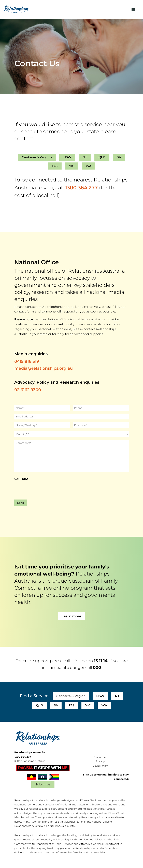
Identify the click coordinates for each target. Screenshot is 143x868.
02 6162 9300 (28, 390)
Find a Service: (35, 696)
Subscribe (43, 784)
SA (119, 157)
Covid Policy (100, 766)
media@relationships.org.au (44, 368)
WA (89, 166)
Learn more (71, 616)
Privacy (100, 761)
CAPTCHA (21, 479)
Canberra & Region (71, 696)
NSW (67, 157)
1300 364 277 (81, 188)
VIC (72, 166)
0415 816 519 (27, 361)
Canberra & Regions (37, 157)
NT (85, 157)
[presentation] (40, 489)
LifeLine (79, 661)
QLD (102, 157)
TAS (55, 166)
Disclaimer (100, 757)
